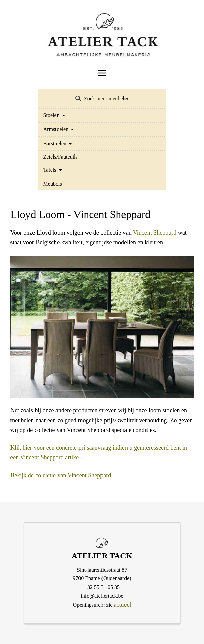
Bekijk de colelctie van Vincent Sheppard (61, 475)
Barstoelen (55, 144)
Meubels (53, 184)
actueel (122, 605)
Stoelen (51, 115)
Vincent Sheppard (155, 233)
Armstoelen (56, 129)
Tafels (50, 170)
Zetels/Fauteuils (61, 157)
